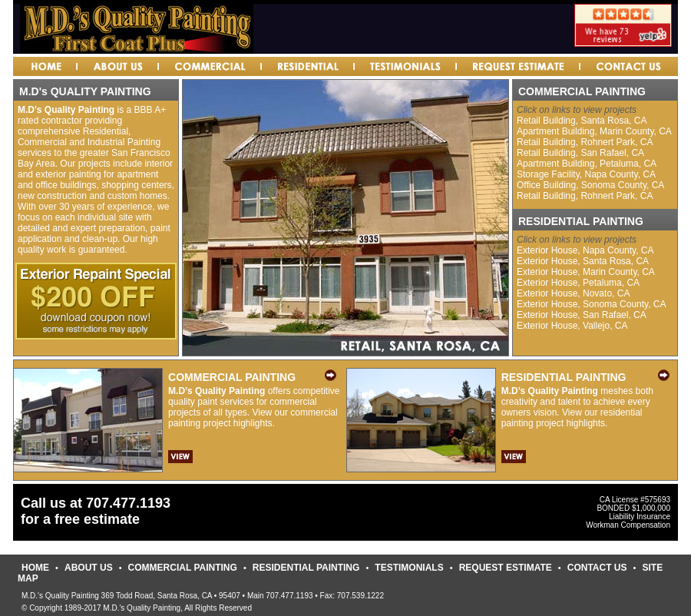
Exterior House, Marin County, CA (586, 272)
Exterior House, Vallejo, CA (572, 326)
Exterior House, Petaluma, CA (578, 283)
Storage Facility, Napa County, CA (586, 174)
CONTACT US (597, 568)
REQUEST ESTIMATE (506, 568)
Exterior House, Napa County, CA (585, 250)
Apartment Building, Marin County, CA (594, 131)
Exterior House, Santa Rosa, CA (583, 261)
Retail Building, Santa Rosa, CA (582, 121)
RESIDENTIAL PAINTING (306, 568)
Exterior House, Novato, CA (573, 293)
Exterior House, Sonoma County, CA (592, 304)
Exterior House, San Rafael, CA (582, 315)
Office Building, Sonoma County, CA (590, 185)
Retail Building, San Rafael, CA (580, 153)
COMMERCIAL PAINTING (183, 568)
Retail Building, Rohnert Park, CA (585, 142)
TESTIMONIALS (409, 568)
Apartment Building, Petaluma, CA (587, 164)
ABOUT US (89, 568)
